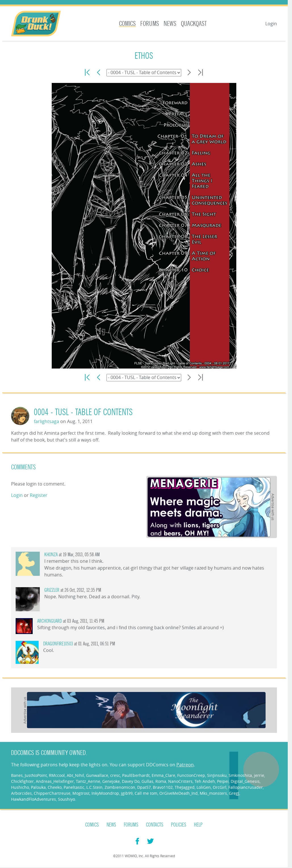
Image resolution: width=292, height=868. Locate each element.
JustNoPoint (36, 775)
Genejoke (111, 781)
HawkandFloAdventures (34, 799)
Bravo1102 (163, 787)
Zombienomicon (120, 787)
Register (39, 495)
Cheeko (55, 787)
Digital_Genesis (245, 781)
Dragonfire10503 (58, 644)
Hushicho (20, 787)
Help (198, 825)
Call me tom (146, 793)
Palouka (38, 787)
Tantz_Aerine (88, 781)
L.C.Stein (94, 787)
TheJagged (185, 787)
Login (271, 24)
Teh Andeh (205, 781)
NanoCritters (180, 781)
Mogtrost (81, 793)
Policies (179, 825)
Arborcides (21, 793)
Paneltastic (74, 787)
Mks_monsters (213, 793)
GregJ (234, 793)
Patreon (185, 765)
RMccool (57, 775)
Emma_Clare (163, 775)
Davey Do (131, 781)
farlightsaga (46, 421)
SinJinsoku (217, 775)
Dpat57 (144, 787)
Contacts (155, 825)
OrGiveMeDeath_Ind (179, 793)
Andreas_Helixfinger (55, 781)
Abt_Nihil (75, 775)
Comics (127, 24)
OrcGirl (220, 787)
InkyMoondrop (105, 793)
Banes (17, 775)
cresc (115, 775)
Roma (161, 781)
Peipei (223, 781)
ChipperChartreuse (52, 793)
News (170, 24)
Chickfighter (22, 781)
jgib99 (127, 793)
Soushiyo (66, 799)
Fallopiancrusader (246, 787)
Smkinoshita (240, 775)
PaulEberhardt (136, 775)
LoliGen (204, 787)
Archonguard (50, 621)
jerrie (259, 775)
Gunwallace (97, 775)
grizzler (52, 590)
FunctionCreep (191, 775)
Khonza (51, 555)
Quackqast (194, 24)
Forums (150, 24)
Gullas (147, 781)
